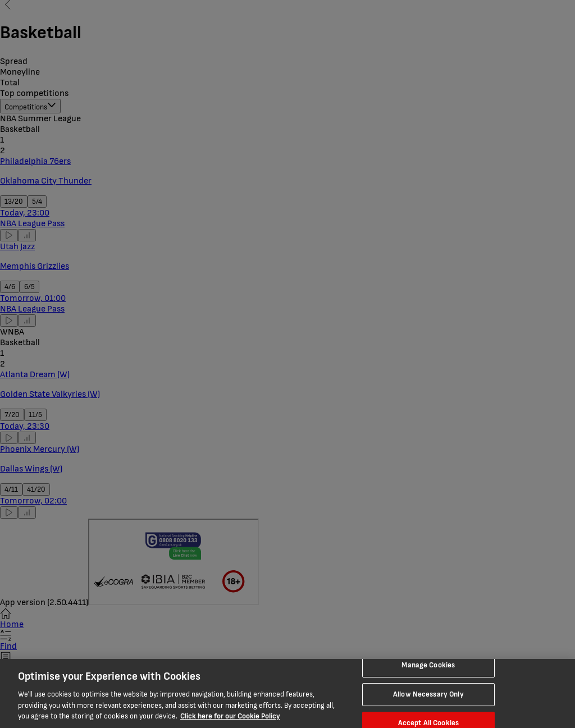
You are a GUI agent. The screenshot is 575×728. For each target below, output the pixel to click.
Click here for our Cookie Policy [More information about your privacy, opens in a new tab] (230, 716)
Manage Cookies (428, 665)
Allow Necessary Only (428, 694)
